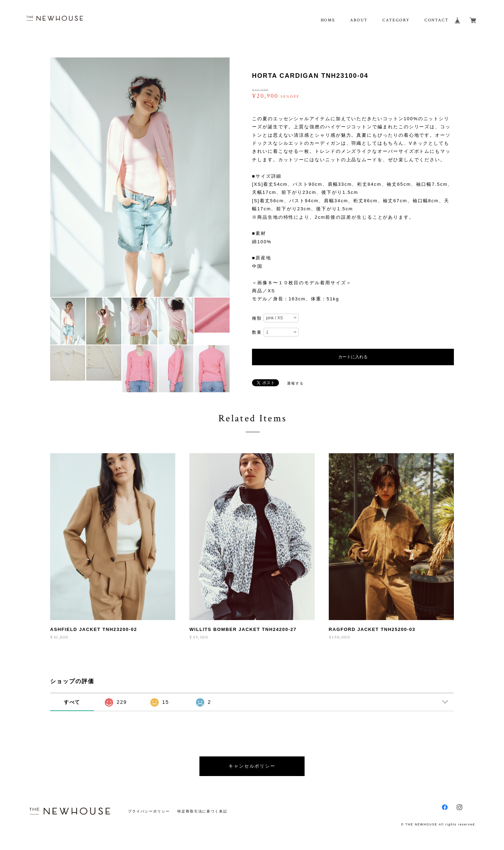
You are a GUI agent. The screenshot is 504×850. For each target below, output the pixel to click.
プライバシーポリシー (149, 811)
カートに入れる (353, 357)
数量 (257, 332)
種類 (257, 318)
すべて (72, 702)
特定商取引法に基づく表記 (202, 811)
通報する (295, 383)
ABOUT (359, 20)
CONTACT (437, 20)
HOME (328, 20)
